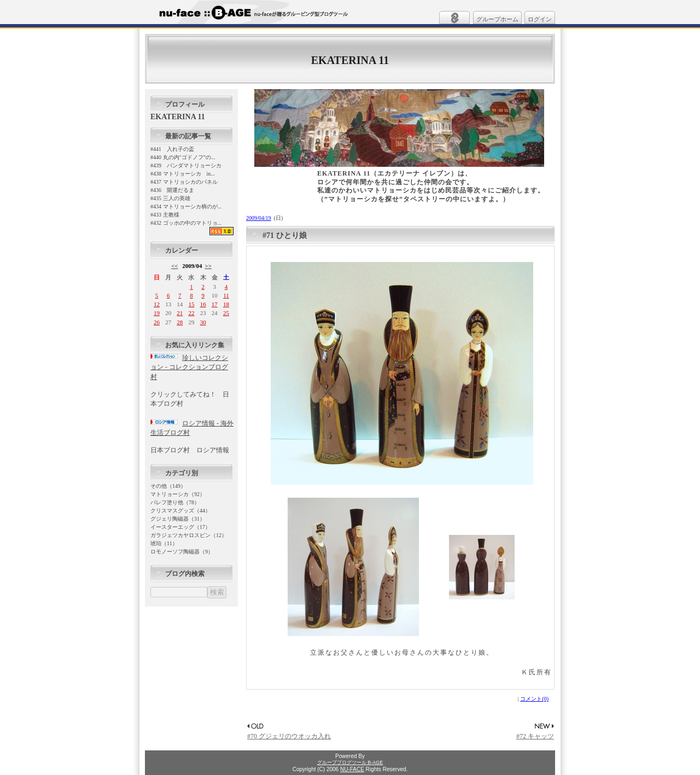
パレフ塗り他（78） (175, 502)
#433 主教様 (165, 215)
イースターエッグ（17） (180, 527)
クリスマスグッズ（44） (180, 511)
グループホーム (497, 19)
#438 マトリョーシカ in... (183, 174)
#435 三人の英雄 (170, 198)
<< (175, 266)
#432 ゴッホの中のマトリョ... (186, 223)
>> (208, 266)
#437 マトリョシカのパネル (184, 182)
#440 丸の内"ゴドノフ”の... (183, 157)
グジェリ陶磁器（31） (178, 519)
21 (180, 313)
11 (226, 295)
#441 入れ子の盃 (172, 149)
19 (157, 313)
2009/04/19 (259, 218)
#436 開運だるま (172, 190)
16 (203, 304)
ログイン (540, 19)
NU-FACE (352, 769)
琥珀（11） (164, 543)
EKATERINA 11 (350, 60)
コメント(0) (534, 699)
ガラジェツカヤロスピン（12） (189, 535)
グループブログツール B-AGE (350, 762)
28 (180, 322)
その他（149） (168, 486)
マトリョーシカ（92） (178, 494)
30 (203, 322)
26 (157, 322)
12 (157, 304)
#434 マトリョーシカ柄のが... (186, 206)
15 (191, 304)
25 (226, 313)
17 (215, 304)
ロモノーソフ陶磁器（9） (182, 552)
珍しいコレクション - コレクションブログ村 (189, 367)
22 (191, 313)
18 (226, 304)
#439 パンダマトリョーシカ (186, 165)
